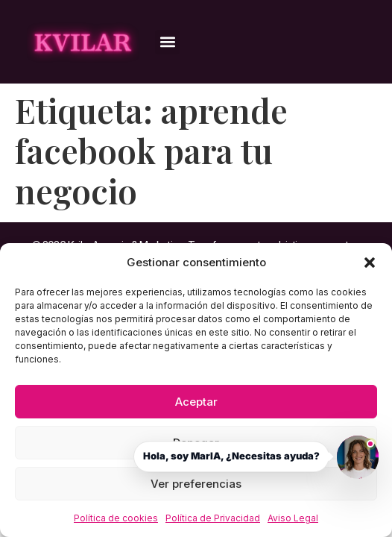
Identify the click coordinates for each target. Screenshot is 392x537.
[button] (370, 263)
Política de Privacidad (213, 518)
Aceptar (196, 402)
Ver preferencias (196, 484)
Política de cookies (116, 518)
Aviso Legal (293, 518)
